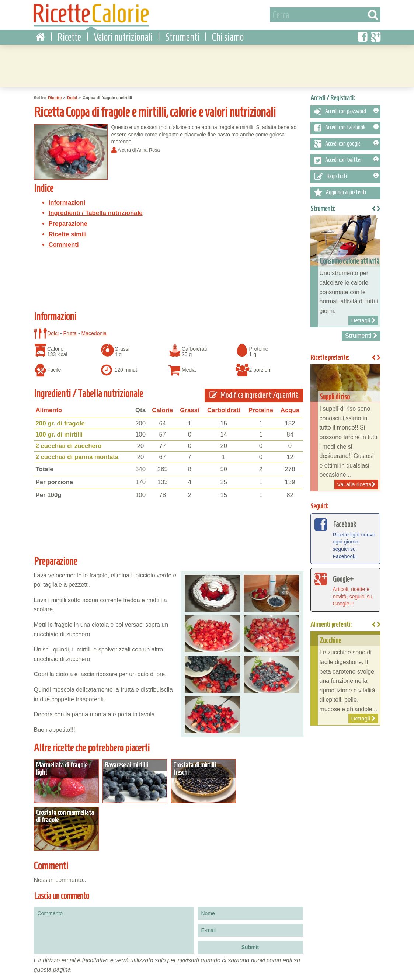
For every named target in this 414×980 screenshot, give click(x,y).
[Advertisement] (207, 65)
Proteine (261, 410)
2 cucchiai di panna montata (77, 457)
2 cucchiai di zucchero (69, 446)
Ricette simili (68, 234)
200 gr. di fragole (60, 423)
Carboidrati (224, 410)
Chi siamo (228, 37)
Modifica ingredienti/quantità (254, 395)
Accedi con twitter (346, 160)
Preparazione (68, 223)
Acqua (290, 410)
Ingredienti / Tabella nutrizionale (96, 213)
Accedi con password (346, 111)
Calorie (162, 410)
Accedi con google (346, 144)
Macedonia (94, 333)
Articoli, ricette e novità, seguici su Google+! (345, 589)
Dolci (72, 98)
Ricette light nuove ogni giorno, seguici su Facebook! (345, 538)
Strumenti (182, 37)
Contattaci (91, 964)
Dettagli (66, 781)
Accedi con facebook (346, 128)
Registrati (346, 176)
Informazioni (67, 202)
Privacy (67, 964)
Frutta (70, 333)
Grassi (189, 410)
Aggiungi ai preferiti (340, 192)
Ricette (69, 37)
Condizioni (42, 964)
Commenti (64, 244)
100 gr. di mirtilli (59, 434)
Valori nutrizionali (123, 37)
